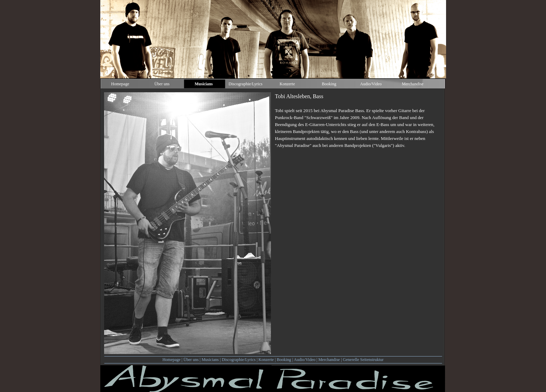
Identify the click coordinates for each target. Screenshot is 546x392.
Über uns (191, 360)
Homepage (171, 360)
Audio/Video (305, 360)
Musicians (210, 360)
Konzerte (266, 360)
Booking (284, 360)
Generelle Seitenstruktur (363, 360)
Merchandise (329, 360)
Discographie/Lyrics (239, 360)
